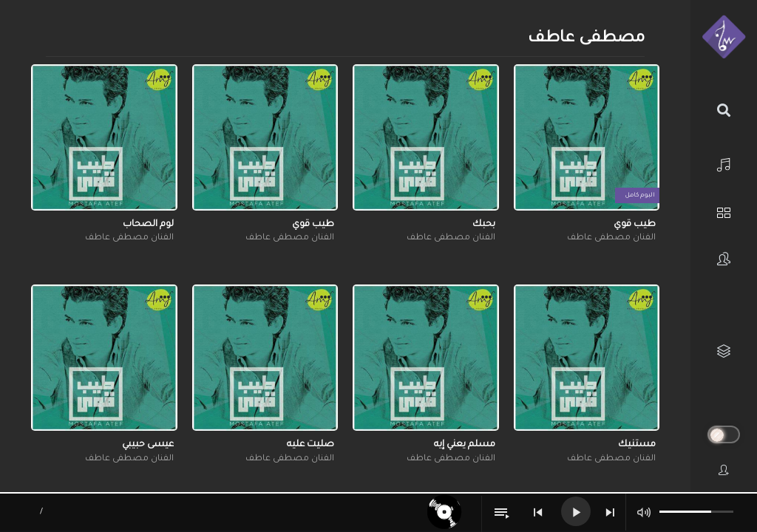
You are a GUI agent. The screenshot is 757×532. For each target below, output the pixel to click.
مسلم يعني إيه (465, 445)
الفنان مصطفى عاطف (611, 238)
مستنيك (637, 445)
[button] (647, 79)
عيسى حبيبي (148, 445)
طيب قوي (635, 225)
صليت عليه (310, 445)
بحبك (484, 225)
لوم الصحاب (148, 225)
